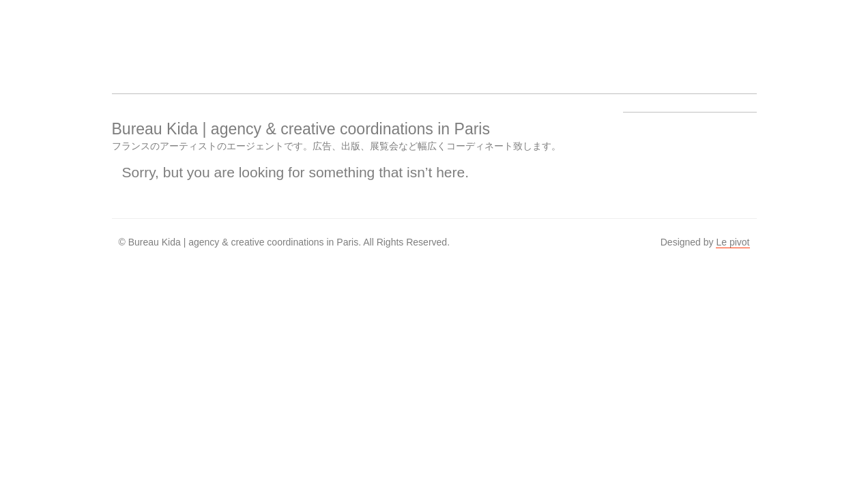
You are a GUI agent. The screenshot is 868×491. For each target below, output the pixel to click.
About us (345, 38)
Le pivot (733, 242)
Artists (242, 38)
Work (293, 38)
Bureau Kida (138, 38)
